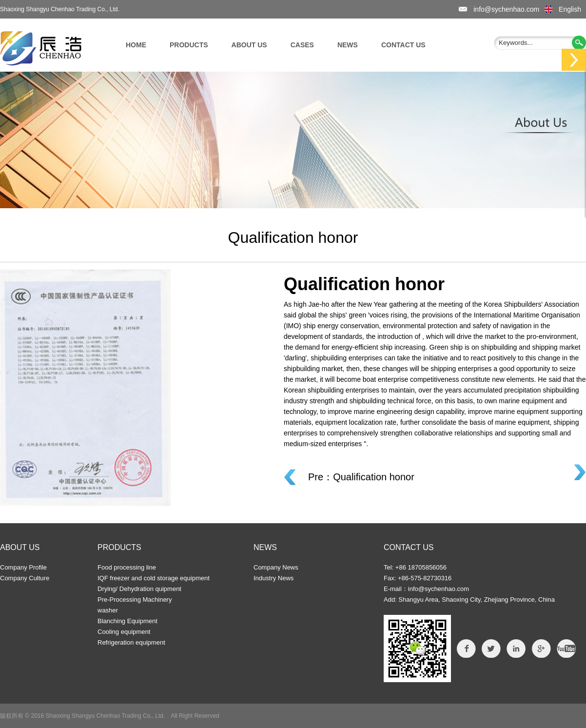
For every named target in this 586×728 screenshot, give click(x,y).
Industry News (273, 578)
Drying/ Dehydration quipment (139, 589)
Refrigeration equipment (131, 642)
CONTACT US (403, 45)
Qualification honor (374, 477)
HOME (136, 45)
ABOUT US (249, 45)
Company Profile (23, 567)
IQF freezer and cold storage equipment (154, 578)
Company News (276, 567)
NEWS (348, 45)
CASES (302, 45)
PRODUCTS (189, 45)
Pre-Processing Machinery (135, 600)
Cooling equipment (124, 632)
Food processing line (127, 567)
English (570, 9)
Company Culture (25, 578)
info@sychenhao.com (506, 9)
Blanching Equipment (127, 621)
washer (108, 610)
